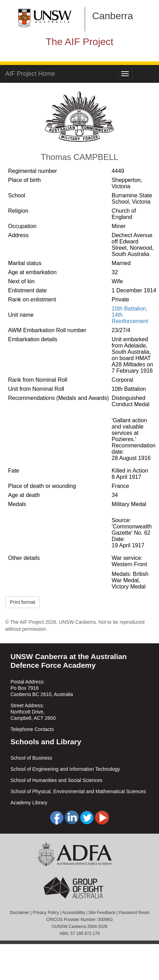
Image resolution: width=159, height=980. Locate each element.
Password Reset (134, 913)
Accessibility (73, 913)
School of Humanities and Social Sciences (56, 780)
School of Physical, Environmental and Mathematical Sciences (78, 791)
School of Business (31, 758)
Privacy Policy (46, 913)
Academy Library (29, 803)
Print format (22, 602)
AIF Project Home (30, 74)
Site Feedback (102, 913)
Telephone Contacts (32, 729)
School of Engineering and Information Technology (65, 769)
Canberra (113, 16)
